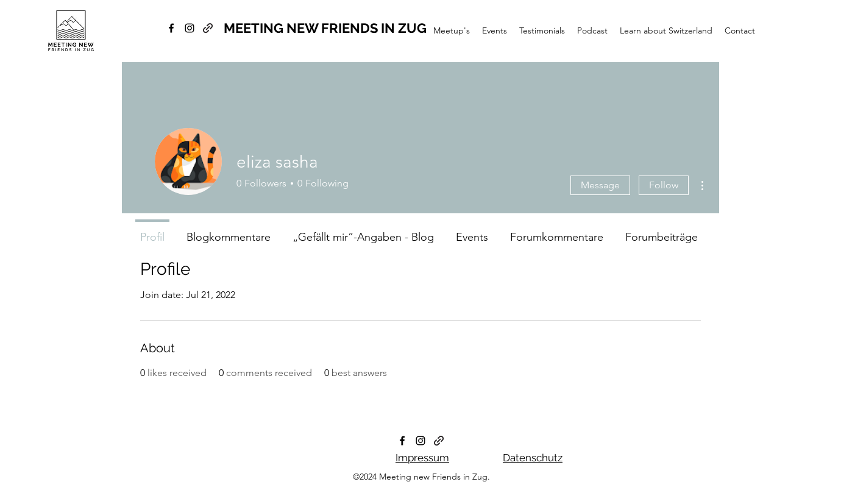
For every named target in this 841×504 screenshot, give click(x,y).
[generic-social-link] (208, 28)
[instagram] (190, 28)
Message (600, 185)
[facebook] (171, 28)
